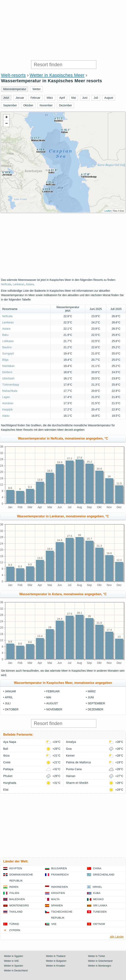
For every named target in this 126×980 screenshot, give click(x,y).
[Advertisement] (63, 30)
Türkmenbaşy (11, 385)
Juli (8, 703)
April (9, 697)
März (92, 691)
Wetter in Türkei (96, 956)
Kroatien (58, 893)
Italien (14, 893)
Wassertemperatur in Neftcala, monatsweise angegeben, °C (63, 438)
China (97, 868)
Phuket (8, 776)
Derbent (7, 372)
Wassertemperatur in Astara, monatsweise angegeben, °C (63, 594)
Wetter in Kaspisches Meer (57, 75)
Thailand (16, 912)
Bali (6, 749)
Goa (69, 749)
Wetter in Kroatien (56, 966)
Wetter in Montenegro (99, 966)
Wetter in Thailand (56, 956)
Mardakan (8, 366)
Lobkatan (8, 341)
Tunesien (100, 912)
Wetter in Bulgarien (56, 961)
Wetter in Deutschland (16, 971)
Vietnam (99, 924)
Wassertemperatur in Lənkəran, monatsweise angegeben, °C (63, 516)
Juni (91, 697)
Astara (30, 284)
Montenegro (19, 905)
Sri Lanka (100, 905)
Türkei (14, 924)
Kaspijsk (7, 409)
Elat (6, 790)
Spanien (57, 905)
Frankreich (60, 875)
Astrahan (8, 403)
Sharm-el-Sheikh (77, 783)
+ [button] (6, 118)
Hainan (71, 776)
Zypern (15, 930)
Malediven (17, 899)
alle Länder (117, 937)
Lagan (6, 397)
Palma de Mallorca (78, 762)
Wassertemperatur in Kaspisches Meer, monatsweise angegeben (63, 683)
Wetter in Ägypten (13, 956)
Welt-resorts (13, 75)
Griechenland (104, 875)
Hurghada (10, 783)
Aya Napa (10, 742)
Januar (10, 691)
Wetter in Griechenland (100, 961)
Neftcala (6, 284)
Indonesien (59, 887)
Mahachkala (10, 391)
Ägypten (16, 868)
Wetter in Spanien (13, 966)
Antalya (71, 742)
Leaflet (108, 211)
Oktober (12, 709)
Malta (55, 899)
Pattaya (8, 769)
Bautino (7, 347)
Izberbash (8, 378)
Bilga (5, 360)
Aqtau (6, 416)
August (52, 703)
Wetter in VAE (11, 961)
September (96, 703)
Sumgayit (8, 353)
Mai (49, 697)
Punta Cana (74, 769)
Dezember (95, 709)
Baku (5, 335)
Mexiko (98, 899)
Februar (53, 691)
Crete (7, 762)
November (54, 709)
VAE (54, 924)
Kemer (70, 756)
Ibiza (6, 756)
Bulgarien (59, 868)
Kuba (97, 893)
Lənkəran (19, 284)
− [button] (6, 124)
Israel (97, 887)
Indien (14, 887)
